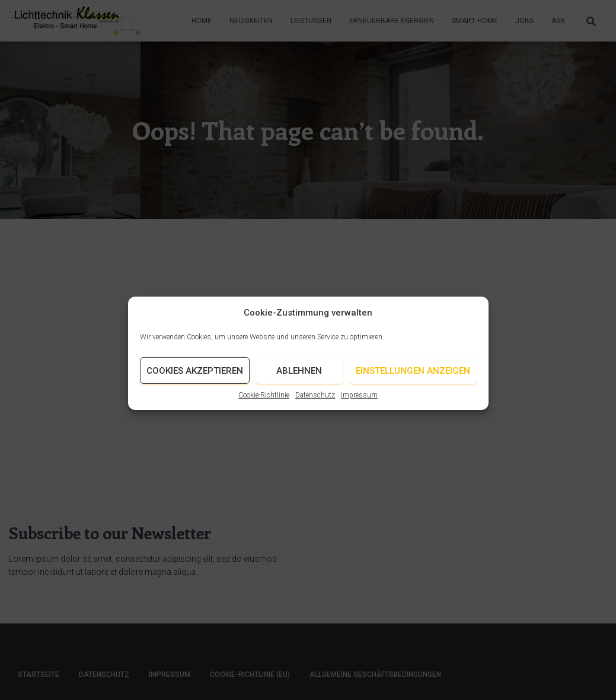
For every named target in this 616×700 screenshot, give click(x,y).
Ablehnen (299, 377)
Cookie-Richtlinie (264, 402)
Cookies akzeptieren (195, 377)
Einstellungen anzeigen (413, 377)
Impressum (359, 402)
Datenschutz (315, 402)
